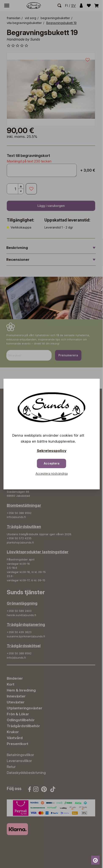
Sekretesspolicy (52, 451)
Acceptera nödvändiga (52, 474)
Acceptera (52, 463)
